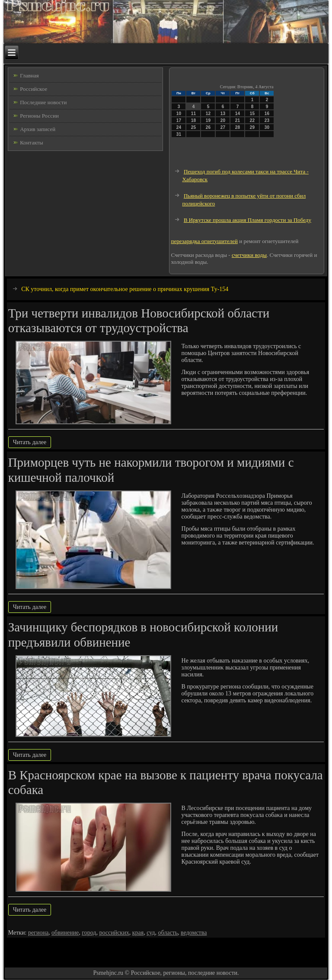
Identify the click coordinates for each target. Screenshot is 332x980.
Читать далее (30, 442)
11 (193, 114)
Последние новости (43, 102)
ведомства (194, 933)
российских (114, 933)
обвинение (65, 933)
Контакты (32, 143)
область (168, 933)
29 (252, 127)
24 (179, 127)
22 (252, 120)
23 (267, 120)
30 (267, 127)
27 (223, 127)
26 (208, 127)
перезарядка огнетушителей (204, 241)
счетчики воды (249, 255)
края (138, 933)
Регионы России (39, 116)
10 (179, 114)
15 (252, 114)
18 (193, 120)
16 (267, 114)
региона (38, 933)
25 (193, 127)
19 (208, 120)
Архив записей (38, 129)
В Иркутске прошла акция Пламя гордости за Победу (247, 220)
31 (179, 134)
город (89, 933)
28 (238, 127)
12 (208, 114)
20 (223, 120)
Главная (29, 75)
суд (151, 933)
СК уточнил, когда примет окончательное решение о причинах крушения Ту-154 (125, 289)
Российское (34, 89)
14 (238, 114)
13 (223, 114)
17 (179, 120)
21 (238, 120)
